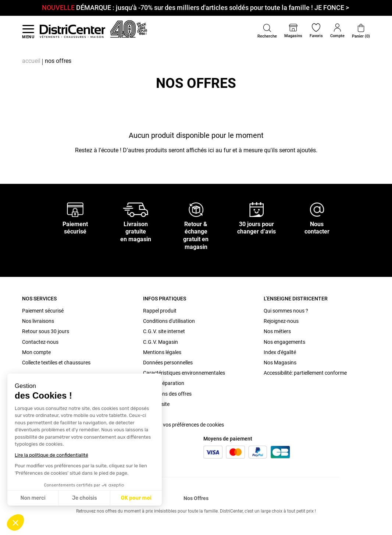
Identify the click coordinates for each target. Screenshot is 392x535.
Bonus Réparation (164, 383)
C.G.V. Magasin (161, 342)
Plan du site (156, 404)
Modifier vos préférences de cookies (183, 425)
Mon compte (36, 352)
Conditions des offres (167, 394)
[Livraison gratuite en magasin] (136, 209)
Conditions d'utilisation (169, 321)
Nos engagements (284, 342)
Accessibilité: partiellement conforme (305, 373)
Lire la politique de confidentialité (51, 455)
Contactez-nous (40, 342)
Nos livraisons (38, 321)
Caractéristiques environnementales (184, 373)
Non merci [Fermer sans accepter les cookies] (33, 498)
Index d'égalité (280, 352)
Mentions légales (162, 352)
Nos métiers (277, 331)
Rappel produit (160, 311)
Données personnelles (168, 363)
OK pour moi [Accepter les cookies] (136, 498)
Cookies (152, 414)
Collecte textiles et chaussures (56, 363)
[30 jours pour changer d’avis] (257, 209)
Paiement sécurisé (43, 311)
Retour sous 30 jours (46, 331)
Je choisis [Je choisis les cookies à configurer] (85, 498)
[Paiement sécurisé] (75, 209)
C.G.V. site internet (164, 331)
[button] (15, 522)
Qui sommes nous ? (286, 311)
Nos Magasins (280, 363)
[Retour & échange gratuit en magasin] (196, 209)
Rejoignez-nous (281, 321)
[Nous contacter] (317, 209)
